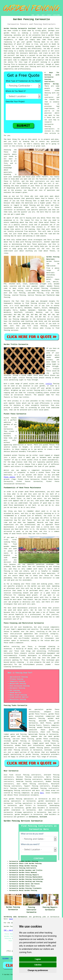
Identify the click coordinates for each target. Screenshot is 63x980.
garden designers (22, 815)
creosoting (54, 739)
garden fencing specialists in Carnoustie (28, 799)
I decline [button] (38, 965)
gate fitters (26, 806)
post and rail (11, 293)
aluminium (34, 284)
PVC (5, 284)
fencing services (21, 750)
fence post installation (33, 745)
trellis (49, 384)
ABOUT (43, 15)
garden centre (41, 51)
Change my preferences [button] (38, 970)
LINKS (38, 15)
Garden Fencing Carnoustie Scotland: (20, 28)
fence (30, 647)
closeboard (55, 288)
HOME (33, 15)
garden (7, 810)
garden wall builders (35, 808)
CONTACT (49, 15)
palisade (43, 721)
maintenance (51, 801)
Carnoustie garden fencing (37, 46)
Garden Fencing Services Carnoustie (23, 821)
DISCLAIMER (56, 15)
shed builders (50, 815)
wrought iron (46, 284)
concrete (13, 286)
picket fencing (41, 288)
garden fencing (33, 42)
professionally (24, 69)
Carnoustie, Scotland (38, 817)
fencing (7, 297)
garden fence (54, 28)
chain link (45, 732)
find (11, 775)
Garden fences (53, 261)
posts (31, 716)
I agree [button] (38, 959)
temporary (55, 725)
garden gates (10, 736)
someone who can (39, 736)
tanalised (33, 730)
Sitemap (6, 958)
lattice (31, 295)
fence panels (10, 477)
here (42, 793)
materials (33, 53)
